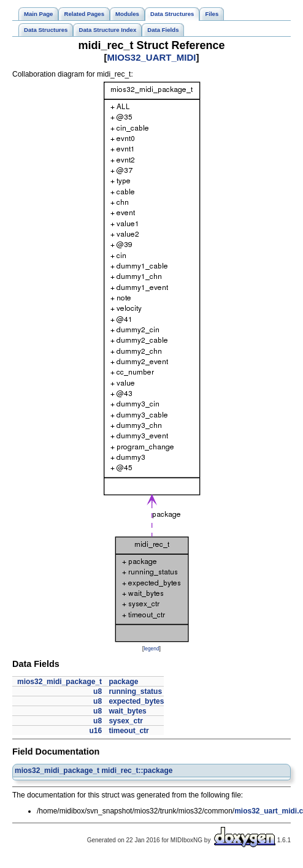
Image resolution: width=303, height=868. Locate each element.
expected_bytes (136, 701)
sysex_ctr (125, 721)
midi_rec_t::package (137, 771)
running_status (135, 691)
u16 (95, 731)
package (123, 682)
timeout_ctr (128, 731)
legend (151, 649)
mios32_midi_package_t (59, 682)
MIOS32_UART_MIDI (151, 57)
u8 (98, 691)
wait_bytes (127, 711)
